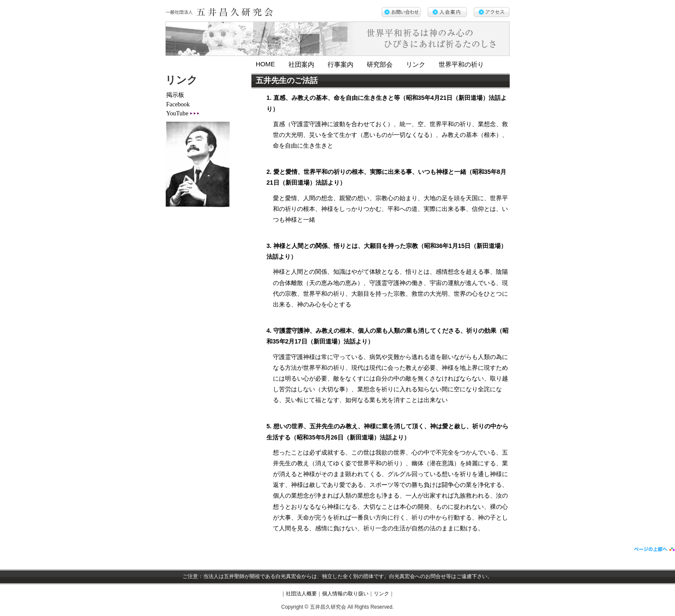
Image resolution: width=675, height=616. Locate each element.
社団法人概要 (301, 594)
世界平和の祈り (461, 65)
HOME (265, 64)
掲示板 (175, 95)
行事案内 (341, 65)
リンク (416, 65)
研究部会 (380, 65)
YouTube (177, 113)
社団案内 (301, 65)
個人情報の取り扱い (345, 594)
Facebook (178, 104)
